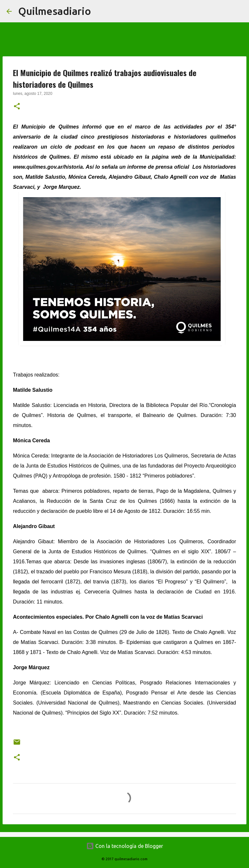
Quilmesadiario (55, 11)
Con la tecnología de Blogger (125, 846)
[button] (17, 107)
